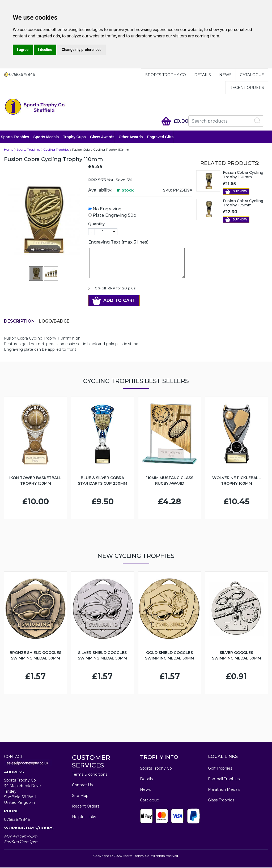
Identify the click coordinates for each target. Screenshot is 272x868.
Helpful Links (84, 817)
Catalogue (252, 75)
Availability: (100, 191)
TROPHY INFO (159, 758)
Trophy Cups (78, 137)
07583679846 (17, 820)
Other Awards (134, 137)
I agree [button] (23, 50)
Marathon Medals (224, 790)
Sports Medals (49, 137)
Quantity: (97, 224)
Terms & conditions (90, 775)
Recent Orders (247, 88)
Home (9, 150)
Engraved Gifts (164, 137)
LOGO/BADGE (54, 322)
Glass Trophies (221, 801)
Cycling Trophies (56, 150)
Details (203, 75)
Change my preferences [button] (81, 50)
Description (19, 322)
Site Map (80, 796)
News (225, 75)
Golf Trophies (220, 769)
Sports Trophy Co (166, 75)
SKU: (167, 191)
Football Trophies (224, 779)
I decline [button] (45, 50)
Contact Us (82, 785)
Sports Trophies (18, 137)
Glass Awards (105, 137)
